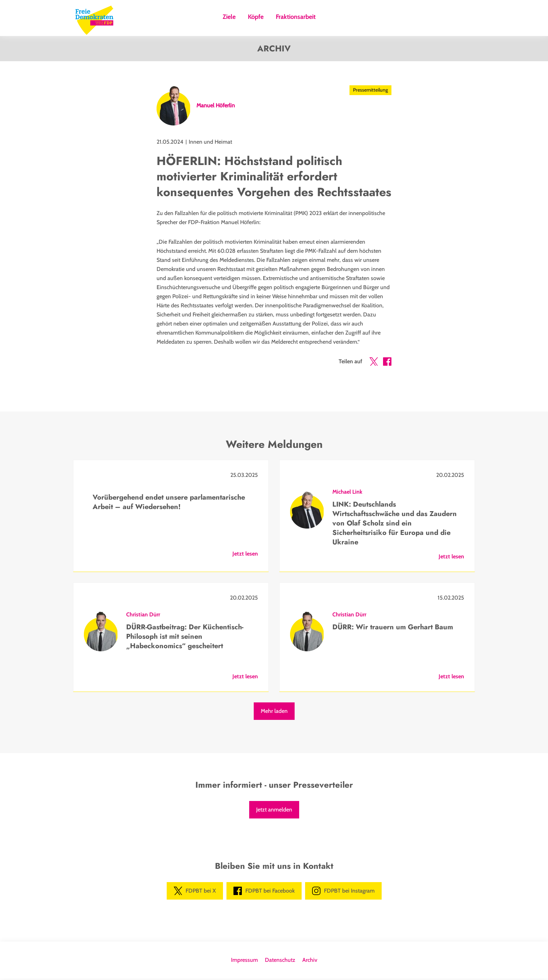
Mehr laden (274, 712)
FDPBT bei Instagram (343, 892)
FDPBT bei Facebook (264, 892)
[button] (374, 364)
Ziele (229, 17)
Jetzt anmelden (274, 811)
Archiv (310, 961)
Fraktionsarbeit (296, 17)
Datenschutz (280, 961)
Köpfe (256, 17)
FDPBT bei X (195, 892)
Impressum (244, 961)
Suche (330, 19)
